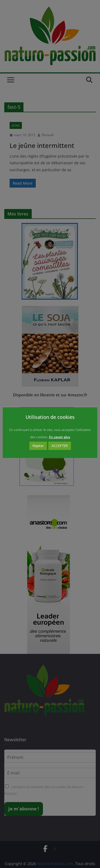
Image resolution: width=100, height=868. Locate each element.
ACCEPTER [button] (60, 446)
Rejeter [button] (38, 446)
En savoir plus (60, 437)
